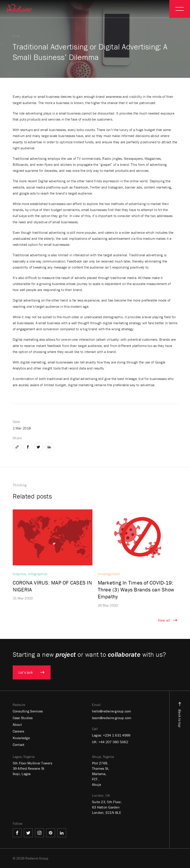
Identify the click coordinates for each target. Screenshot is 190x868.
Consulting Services (28, 711)
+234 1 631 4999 (117, 735)
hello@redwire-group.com (112, 711)
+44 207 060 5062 (113, 742)
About (17, 724)
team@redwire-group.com (112, 718)
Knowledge (21, 738)
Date (16, 422)
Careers (18, 731)
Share (17, 438)
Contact (19, 745)
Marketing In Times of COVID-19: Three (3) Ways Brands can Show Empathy (136, 590)
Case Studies (23, 718)
